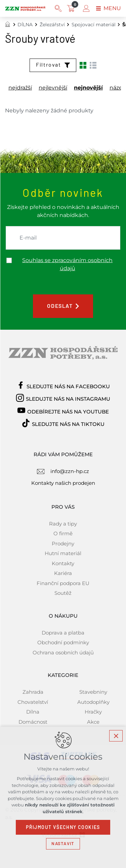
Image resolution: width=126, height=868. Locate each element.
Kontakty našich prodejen (63, 483)
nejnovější (88, 88)
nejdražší (20, 88)
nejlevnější (53, 88)
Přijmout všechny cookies (63, 827)
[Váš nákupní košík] (72, 8)
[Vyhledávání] (58, 8)
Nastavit (63, 844)
